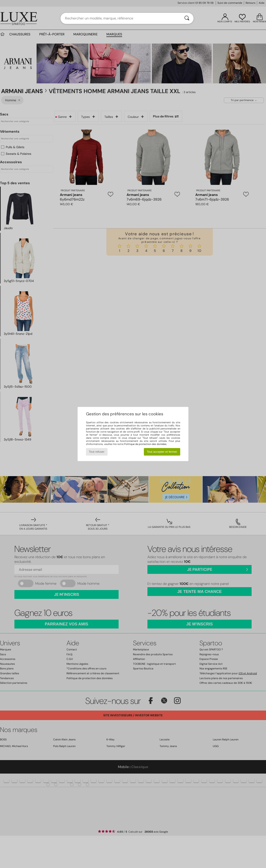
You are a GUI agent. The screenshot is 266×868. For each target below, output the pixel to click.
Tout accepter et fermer (162, 452)
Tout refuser (97, 452)
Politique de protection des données (145, 444)
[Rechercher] (187, 18)
